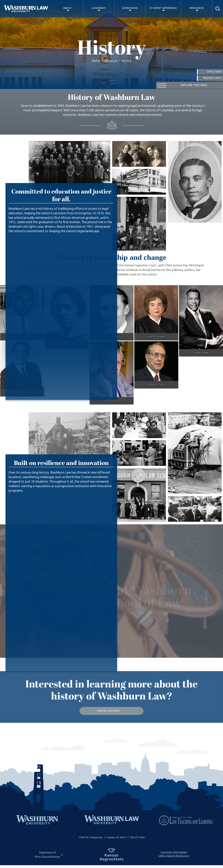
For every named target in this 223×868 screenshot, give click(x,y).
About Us (111, 61)
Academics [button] (99, 8)
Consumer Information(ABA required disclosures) (174, 854)
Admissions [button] (130, 8)
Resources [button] (197, 8)
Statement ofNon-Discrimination (47, 855)
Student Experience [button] (163, 8)
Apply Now (214, 72)
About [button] (68, 8)
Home (96, 61)
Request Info (212, 78)
